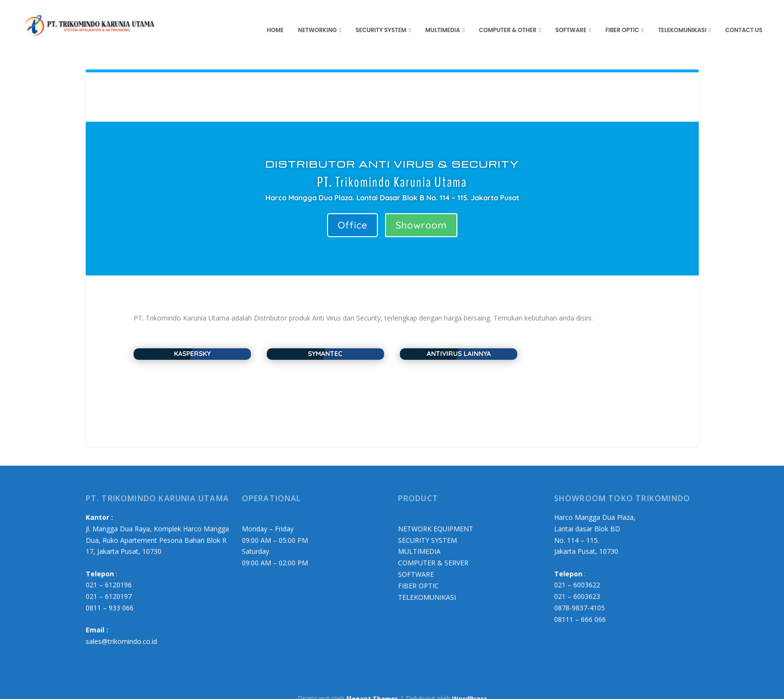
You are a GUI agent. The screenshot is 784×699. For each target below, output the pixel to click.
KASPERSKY (192, 342)
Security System (381, 18)
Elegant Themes (372, 686)
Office (352, 213)
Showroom (421, 213)
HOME (275, 18)
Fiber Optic (622, 18)
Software (571, 18)
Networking (317, 18)
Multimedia (443, 18)
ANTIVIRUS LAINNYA (459, 342)
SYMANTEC (325, 342)
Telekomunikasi (682, 18)
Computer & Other (508, 18)
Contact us (744, 18)
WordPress (470, 686)
